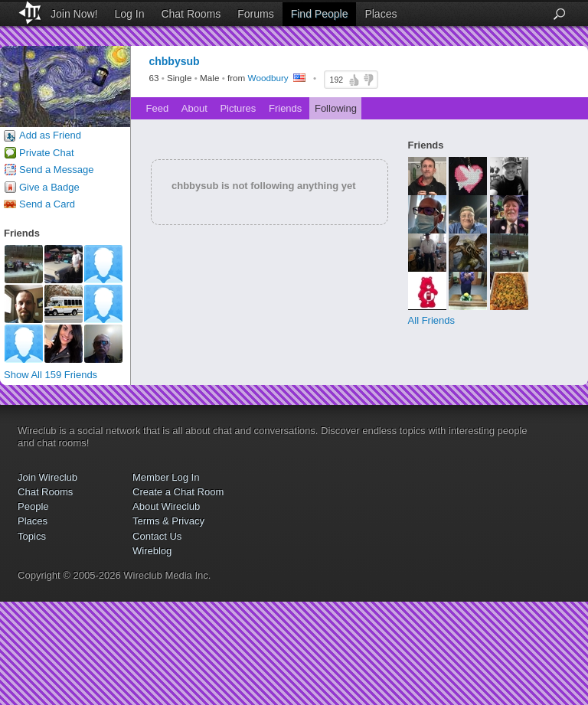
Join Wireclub (47, 477)
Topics (32, 536)
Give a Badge (49, 187)
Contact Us (157, 536)
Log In (130, 14)
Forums (255, 14)
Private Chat (47, 153)
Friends (285, 108)
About (194, 108)
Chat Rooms (191, 14)
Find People (320, 14)
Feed (158, 108)
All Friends (431, 320)
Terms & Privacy (168, 521)
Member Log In (166, 477)
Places (381, 14)
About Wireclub (166, 506)
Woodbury (268, 78)
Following (336, 108)
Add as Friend (50, 135)
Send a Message (57, 170)
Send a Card (47, 204)
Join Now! (74, 14)
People (33, 506)
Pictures (238, 108)
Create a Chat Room (178, 492)
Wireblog (152, 551)
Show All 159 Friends (51, 375)
